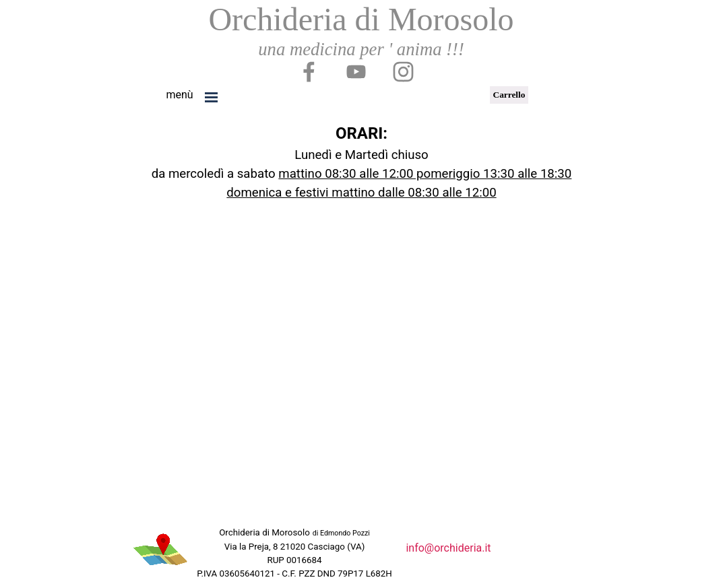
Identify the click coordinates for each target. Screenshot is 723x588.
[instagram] (403, 71)
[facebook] (309, 71)
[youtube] (356, 71)
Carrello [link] (509, 95)
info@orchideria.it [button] (448, 548)
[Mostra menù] (212, 97)
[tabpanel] (180, 95)
